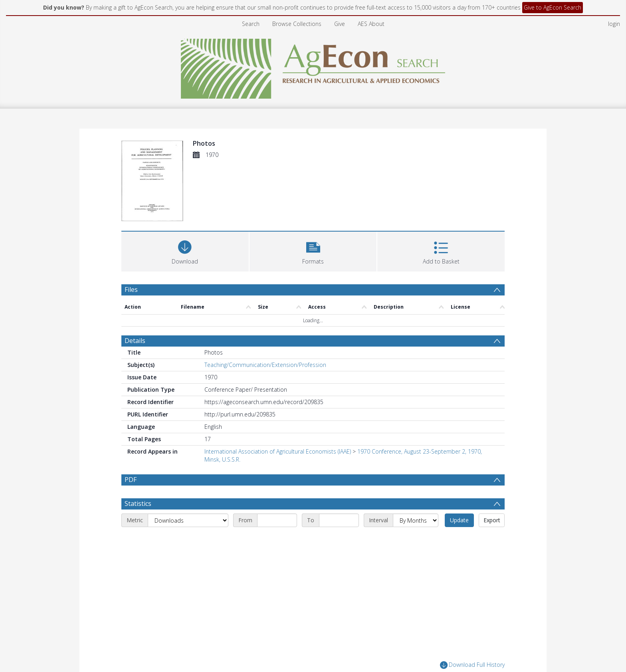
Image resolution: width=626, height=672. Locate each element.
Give (340, 24)
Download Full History (472, 665)
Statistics (138, 504)
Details (135, 341)
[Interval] (416, 520)
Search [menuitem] (251, 24)
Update (459, 520)
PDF (131, 480)
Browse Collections (297, 24)
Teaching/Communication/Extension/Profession (265, 365)
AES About (371, 24)
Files (131, 289)
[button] (313, 251)
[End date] (339, 520)
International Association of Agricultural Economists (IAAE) (278, 451)
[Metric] (188, 520)
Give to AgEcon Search (553, 7)
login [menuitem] (614, 24)
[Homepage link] (313, 66)
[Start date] (277, 520)
